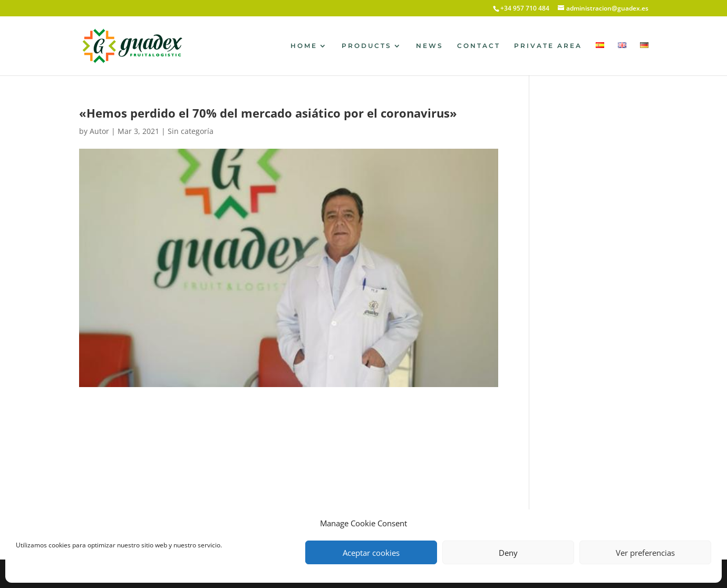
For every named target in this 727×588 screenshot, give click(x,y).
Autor (99, 131)
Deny (508, 553)
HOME (304, 46)
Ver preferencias (645, 553)
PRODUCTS (367, 46)
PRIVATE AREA (548, 46)
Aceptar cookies (371, 553)
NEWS (430, 46)
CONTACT (479, 46)
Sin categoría (191, 131)
